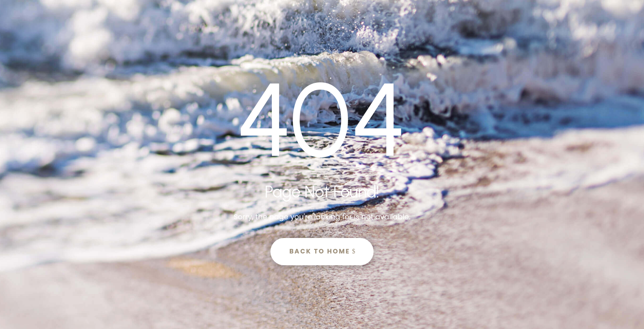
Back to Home (320, 251)
